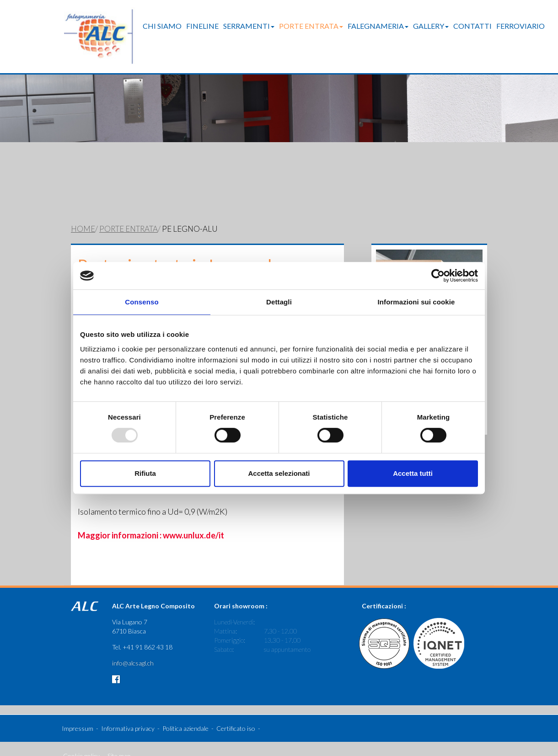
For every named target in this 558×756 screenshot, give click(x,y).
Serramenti (249, 26)
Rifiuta (145, 473)
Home (83, 215)
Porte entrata (311, 26)
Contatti (472, 26)
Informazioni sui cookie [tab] (416, 302)
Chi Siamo (162, 26)
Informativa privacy (128, 715)
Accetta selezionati (279, 473)
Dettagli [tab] (279, 302)
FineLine (202, 26)
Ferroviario (520, 26)
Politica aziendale (185, 715)
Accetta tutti (413, 473)
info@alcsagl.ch (133, 649)
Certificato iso (236, 715)
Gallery (431, 26)
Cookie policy (81, 742)
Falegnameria (378, 26)
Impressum (78, 715)
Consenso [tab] (142, 302)
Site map (119, 742)
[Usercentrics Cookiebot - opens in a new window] (438, 276)
